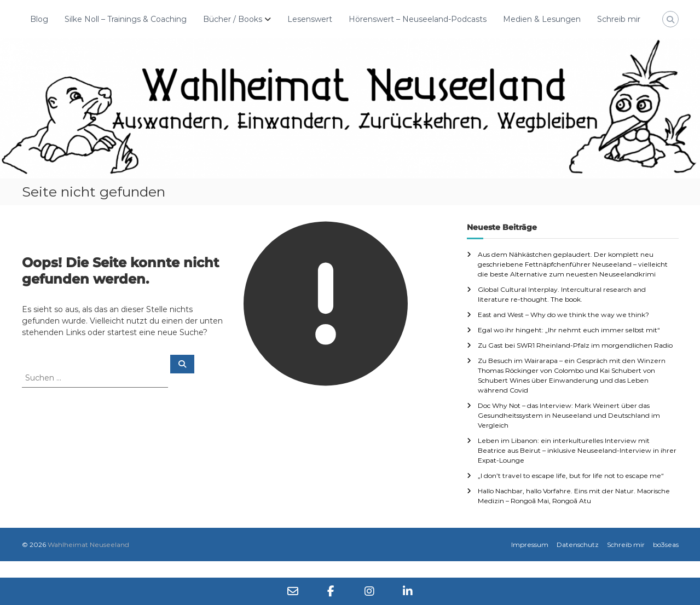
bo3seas (666, 544)
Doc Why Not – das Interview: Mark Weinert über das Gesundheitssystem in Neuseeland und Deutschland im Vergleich (569, 415)
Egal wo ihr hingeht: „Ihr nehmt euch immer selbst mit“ (569, 330)
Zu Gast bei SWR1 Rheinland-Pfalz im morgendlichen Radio (575, 345)
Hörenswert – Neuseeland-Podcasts (418, 19)
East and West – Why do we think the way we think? (563, 315)
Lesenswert (310, 19)
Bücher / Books (233, 19)
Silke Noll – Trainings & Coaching (126, 19)
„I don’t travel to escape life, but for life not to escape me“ (571, 476)
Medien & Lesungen (542, 19)
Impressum (530, 544)
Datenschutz (578, 544)
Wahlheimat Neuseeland (88, 544)
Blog (39, 19)
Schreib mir (619, 19)
